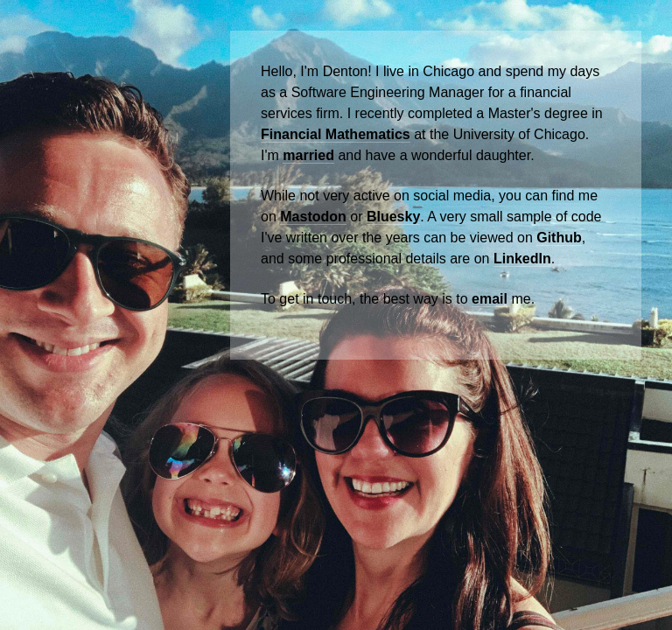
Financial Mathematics (336, 134)
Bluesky (393, 217)
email (490, 299)
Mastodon (313, 217)
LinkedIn (522, 259)
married (308, 155)
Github (559, 238)
